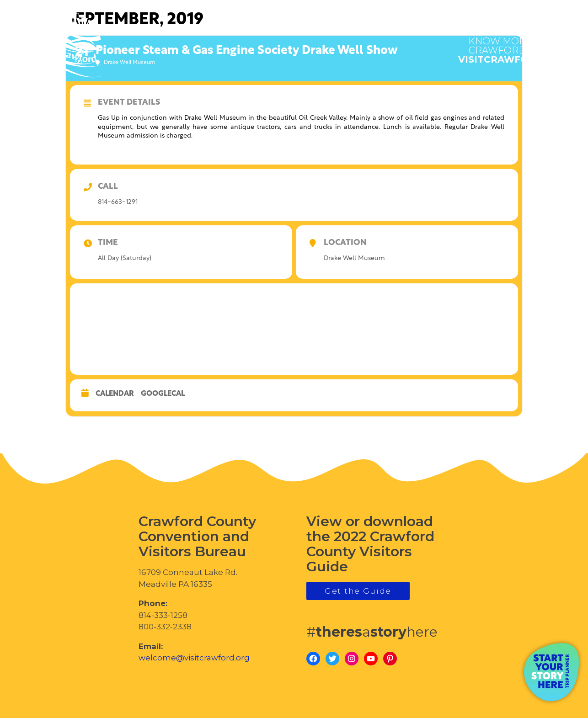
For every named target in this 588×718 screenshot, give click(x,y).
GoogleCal (163, 394)
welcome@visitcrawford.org (194, 658)
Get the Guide (358, 591)
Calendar (115, 394)
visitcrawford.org (513, 46)
